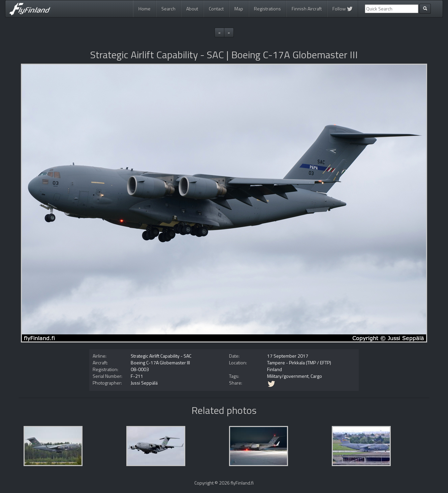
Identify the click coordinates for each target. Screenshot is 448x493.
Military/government (288, 376)
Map (239, 9)
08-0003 (140, 369)
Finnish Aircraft (307, 9)
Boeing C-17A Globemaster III (160, 363)
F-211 (137, 376)
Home (145, 9)
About (192, 9)
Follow (343, 9)
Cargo (316, 376)
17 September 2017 (288, 356)
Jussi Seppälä (144, 383)
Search (168, 9)
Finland (275, 369)
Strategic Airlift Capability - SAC (161, 356)
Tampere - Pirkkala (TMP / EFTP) (299, 363)
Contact (216, 9)
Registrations (267, 9)
